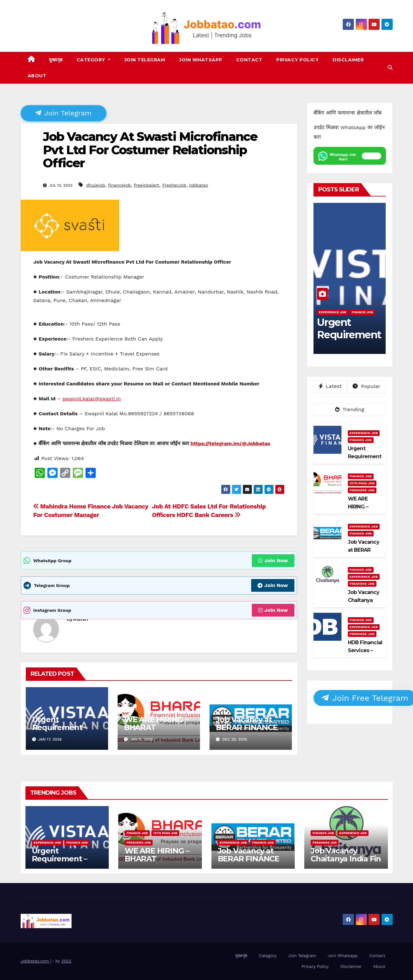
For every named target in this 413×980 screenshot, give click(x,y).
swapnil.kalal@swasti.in (92, 399)
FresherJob (174, 185)
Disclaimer (348, 60)
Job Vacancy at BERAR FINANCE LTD (247, 727)
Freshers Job (362, 490)
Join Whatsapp (201, 60)
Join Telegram (145, 60)
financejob (119, 185)
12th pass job (362, 483)
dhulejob (96, 185)
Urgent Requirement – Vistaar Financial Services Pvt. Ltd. (64, 731)
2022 (66, 961)
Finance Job (362, 312)
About (37, 76)
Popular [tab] (366, 386)
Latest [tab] (330, 386)
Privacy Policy (297, 60)
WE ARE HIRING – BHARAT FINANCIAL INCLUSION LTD (156, 731)
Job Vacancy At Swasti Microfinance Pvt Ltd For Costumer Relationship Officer (150, 150)
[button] (390, 68)
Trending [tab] (350, 409)
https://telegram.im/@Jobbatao (230, 443)
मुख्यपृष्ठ (56, 60)
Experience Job (333, 312)
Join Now (273, 560)
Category (93, 60)
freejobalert (147, 185)
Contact (249, 60)
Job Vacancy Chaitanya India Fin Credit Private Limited (346, 863)
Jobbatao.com (36, 961)
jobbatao (199, 185)
